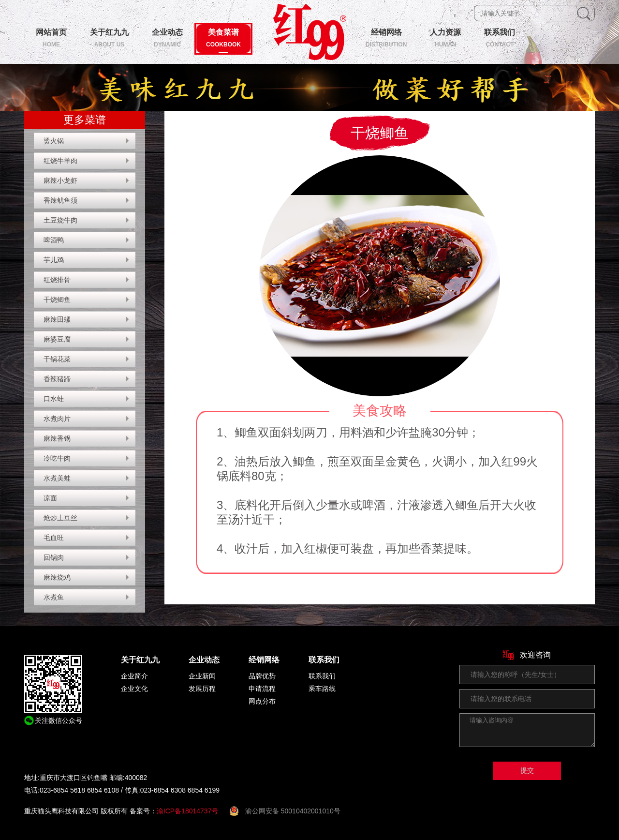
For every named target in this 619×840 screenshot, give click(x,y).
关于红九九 (140, 660)
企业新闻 (202, 676)
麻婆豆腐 (57, 339)
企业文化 (134, 689)
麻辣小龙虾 (60, 180)
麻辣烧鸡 (57, 577)
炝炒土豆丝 (60, 518)
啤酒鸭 (54, 240)
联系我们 (324, 660)
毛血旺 (54, 538)
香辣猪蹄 (57, 379)
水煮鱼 (54, 597)
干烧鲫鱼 (57, 300)
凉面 (50, 498)
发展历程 (202, 689)
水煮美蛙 (57, 478)
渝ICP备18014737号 (188, 811)
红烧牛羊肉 (60, 161)
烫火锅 (54, 141)
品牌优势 (262, 676)
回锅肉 (54, 557)
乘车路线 (322, 689)
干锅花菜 (57, 359)
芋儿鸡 (54, 260)
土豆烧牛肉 (60, 220)
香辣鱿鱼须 (60, 200)
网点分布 (262, 701)
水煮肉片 (57, 419)
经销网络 (264, 660)
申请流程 (262, 689)
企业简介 (134, 676)
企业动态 (204, 660)
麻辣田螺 (57, 319)
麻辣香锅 (57, 438)
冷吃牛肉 (57, 458)
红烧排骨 (57, 280)
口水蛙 (54, 399)
